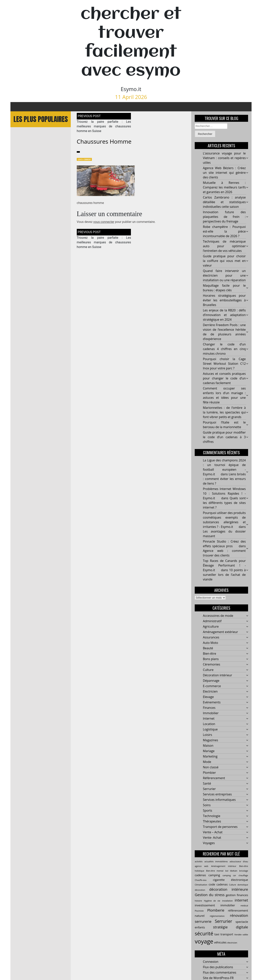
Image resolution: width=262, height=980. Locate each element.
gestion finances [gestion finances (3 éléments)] (237, 895)
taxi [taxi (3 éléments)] (217, 935)
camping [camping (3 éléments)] (214, 875)
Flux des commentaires (220, 973)
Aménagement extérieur (220, 632)
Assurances (211, 637)
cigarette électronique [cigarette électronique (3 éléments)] (230, 880)
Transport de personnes (220, 827)
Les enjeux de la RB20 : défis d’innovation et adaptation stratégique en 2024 (224, 315)
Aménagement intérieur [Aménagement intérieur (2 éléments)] (224, 866)
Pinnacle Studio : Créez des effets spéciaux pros (224, 544)
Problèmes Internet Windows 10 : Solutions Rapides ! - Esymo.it (224, 494)
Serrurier (209, 789)
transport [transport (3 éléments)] (227, 935)
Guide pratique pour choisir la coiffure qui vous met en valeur (224, 261)
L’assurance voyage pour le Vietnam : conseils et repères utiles (224, 158)
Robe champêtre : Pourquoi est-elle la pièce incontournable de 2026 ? (224, 232)
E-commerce (212, 686)
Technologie (212, 816)
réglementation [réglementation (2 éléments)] (217, 916)
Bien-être (210, 654)
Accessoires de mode (218, 616)
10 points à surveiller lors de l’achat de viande (224, 575)
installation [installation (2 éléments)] (227, 901)
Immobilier (211, 713)
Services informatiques (219, 800)
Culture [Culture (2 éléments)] (233, 885)
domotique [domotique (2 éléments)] (243, 885)
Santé (207, 784)
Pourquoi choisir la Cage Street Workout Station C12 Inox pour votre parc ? (224, 364)
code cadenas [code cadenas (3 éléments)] (218, 885)
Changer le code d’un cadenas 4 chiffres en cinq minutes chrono (224, 349)
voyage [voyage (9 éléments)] (204, 942)
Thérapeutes (212, 821)
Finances (209, 708)
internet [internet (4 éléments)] (241, 900)
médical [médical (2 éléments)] (244, 906)
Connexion (211, 962)
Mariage (209, 751)
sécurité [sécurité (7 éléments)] (204, 934)
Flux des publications (218, 967)
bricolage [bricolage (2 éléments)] (244, 871)
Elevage (208, 697)
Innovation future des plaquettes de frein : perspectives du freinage (224, 217)
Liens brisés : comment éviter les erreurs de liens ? (224, 479)
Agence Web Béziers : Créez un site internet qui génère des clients (224, 173)
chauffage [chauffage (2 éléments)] (243, 876)
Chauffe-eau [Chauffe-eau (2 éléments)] (201, 880)
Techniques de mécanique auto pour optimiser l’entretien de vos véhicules (224, 246)
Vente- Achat (212, 838)
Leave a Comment (86, 160)
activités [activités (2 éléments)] (199, 862)
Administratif (212, 621)
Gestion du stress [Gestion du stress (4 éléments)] (210, 895)
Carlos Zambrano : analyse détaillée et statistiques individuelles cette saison (224, 202)
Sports (207, 811)
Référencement (214, 778)
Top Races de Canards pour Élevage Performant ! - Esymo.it (224, 566)
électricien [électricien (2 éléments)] (232, 943)
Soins (207, 805)
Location (209, 724)
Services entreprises (217, 794)
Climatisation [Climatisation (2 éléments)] (201, 885)
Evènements (212, 702)
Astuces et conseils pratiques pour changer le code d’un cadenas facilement (224, 378)
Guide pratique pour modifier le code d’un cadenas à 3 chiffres (224, 437)
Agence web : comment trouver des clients (224, 553)
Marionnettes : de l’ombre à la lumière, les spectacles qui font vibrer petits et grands (224, 412)
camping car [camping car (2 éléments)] (229, 876)
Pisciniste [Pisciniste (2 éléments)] (199, 911)
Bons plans (211, 659)
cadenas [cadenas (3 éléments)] (200, 875)
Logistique (210, 729)
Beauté (208, 648)
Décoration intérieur (217, 675)
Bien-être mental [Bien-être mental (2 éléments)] (215, 871)
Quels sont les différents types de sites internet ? (224, 503)
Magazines (210, 740)
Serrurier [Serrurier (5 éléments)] (223, 922)
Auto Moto (210, 643)
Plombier (209, 773)
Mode (207, 762)
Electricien (210, 692)
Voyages (209, 843)
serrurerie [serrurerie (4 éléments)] (203, 922)
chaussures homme (104, 142)
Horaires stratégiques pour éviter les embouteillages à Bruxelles (224, 300)
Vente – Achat (213, 832)
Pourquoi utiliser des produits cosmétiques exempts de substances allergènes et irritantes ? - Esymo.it (224, 520)
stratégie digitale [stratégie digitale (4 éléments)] (231, 927)
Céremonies (211, 665)
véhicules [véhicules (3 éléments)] (220, 943)
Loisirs (207, 735)
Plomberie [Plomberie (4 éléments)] (216, 910)
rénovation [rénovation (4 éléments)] (239, 916)
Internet (209, 719)
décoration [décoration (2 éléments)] (200, 890)
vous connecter (104, 223)
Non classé (211, 767)
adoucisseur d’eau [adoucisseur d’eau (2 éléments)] (239, 862)
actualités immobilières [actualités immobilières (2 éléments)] (216, 862)
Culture (208, 670)
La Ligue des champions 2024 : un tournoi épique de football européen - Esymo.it (224, 467)
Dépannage (211, 681)
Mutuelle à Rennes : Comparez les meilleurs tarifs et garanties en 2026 (224, 187)
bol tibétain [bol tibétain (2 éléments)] (231, 871)
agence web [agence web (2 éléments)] (201, 866)
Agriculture (211, 627)
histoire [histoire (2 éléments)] (198, 901)
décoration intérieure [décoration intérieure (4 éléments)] (229, 889)
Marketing (210, 757)
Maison (208, 746)
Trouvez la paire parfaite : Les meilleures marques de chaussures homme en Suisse (104, 127)
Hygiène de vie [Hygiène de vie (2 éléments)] (212, 901)
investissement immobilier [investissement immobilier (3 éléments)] (215, 905)
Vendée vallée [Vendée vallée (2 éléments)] (241, 935)
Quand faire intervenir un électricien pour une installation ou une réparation (224, 276)
